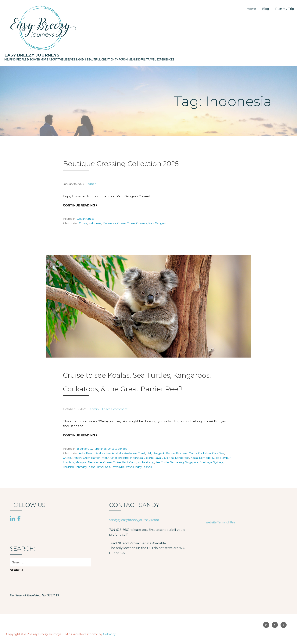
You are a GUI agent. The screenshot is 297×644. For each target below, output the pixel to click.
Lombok (68, 462)
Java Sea (168, 458)
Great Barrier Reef (95, 458)
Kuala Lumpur (221, 458)
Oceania (142, 223)
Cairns (193, 453)
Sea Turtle (162, 462)
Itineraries (100, 449)
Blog (266, 9)
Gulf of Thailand (118, 458)
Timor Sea (103, 467)
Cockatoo (204, 453)
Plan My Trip (285, 9)
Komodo (205, 458)
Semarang (177, 462)
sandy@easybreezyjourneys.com (134, 520)
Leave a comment (115, 409)
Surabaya (206, 462)
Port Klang (129, 462)
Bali (149, 453)
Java (158, 458)
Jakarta (149, 458)
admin (92, 184)
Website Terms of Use (220, 522)
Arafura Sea (103, 453)
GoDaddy (109, 634)
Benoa (170, 453)
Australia (117, 453)
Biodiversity (85, 449)
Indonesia (95, 223)
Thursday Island (85, 467)
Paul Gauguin (157, 223)
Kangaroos (182, 458)
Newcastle (95, 462)
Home (251, 9)
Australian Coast (135, 453)
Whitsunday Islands (139, 467)
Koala (194, 458)
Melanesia (109, 223)
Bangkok (159, 453)
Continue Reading (79, 205)
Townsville (118, 467)
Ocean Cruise (86, 219)
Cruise (83, 223)
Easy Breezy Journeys (32, 55)
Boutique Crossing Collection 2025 (121, 164)
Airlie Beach (87, 453)
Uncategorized (118, 449)
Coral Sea (218, 453)
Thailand (68, 467)
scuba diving (146, 462)
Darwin (77, 458)
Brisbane (182, 453)
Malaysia (81, 462)
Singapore (192, 462)
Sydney (218, 462)
